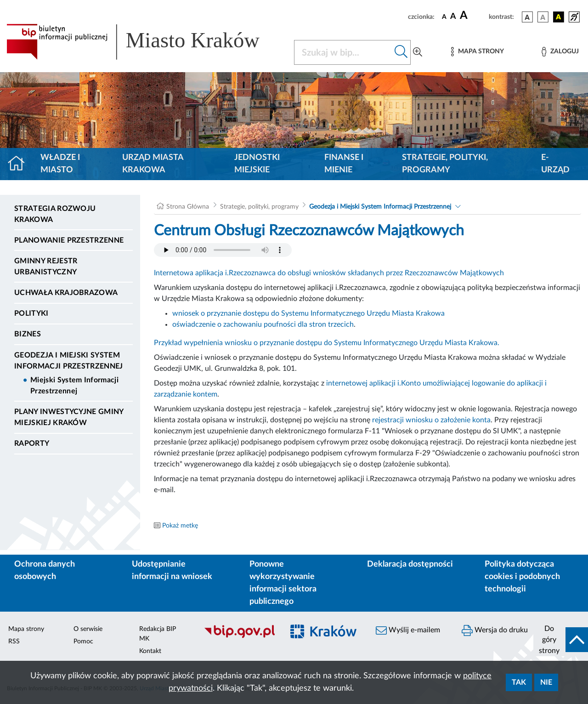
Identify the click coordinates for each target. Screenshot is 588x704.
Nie (546, 682)
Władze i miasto (60, 164)
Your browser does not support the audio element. (223, 250)
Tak (519, 682)
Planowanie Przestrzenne (69, 240)
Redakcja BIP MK (158, 634)
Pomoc (83, 642)
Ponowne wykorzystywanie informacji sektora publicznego (283, 583)
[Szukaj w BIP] (343, 52)
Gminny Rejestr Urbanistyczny (46, 267)
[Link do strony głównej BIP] (145, 42)
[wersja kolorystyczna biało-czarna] (543, 17)
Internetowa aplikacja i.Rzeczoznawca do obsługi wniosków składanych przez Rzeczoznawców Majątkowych (329, 273)
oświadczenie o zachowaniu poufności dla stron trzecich (263, 324)
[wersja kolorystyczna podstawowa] (527, 17)
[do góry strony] (561, 640)
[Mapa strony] (477, 52)
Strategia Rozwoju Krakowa (55, 214)
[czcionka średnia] (453, 17)
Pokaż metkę (180, 526)
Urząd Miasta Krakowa (153, 164)
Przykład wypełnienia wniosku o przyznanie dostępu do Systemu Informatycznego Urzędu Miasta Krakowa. (327, 343)
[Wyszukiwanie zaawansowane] (418, 52)
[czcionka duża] (473, 16)
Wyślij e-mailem (408, 630)
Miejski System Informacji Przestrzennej (74, 386)
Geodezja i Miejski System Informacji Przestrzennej (69, 361)
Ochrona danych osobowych (45, 571)
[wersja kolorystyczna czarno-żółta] (559, 17)
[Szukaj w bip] (401, 52)
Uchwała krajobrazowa (66, 293)
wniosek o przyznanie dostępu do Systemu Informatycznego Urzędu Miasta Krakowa (308, 313)
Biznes (28, 334)
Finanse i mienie (344, 164)
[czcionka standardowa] (444, 17)
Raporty (32, 443)
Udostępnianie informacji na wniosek (172, 571)
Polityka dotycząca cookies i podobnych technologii (522, 577)
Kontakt (150, 651)
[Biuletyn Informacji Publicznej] (239, 637)
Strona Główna (188, 207)
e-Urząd (555, 164)
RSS (14, 642)
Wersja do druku (495, 630)
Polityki (31, 313)
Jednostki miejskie (257, 164)
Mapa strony (26, 629)
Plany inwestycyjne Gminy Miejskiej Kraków (69, 417)
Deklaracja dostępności (410, 564)
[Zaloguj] (560, 52)
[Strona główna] (20, 164)
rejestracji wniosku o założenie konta (431, 420)
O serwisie (88, 629)
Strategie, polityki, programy (445, 164)
